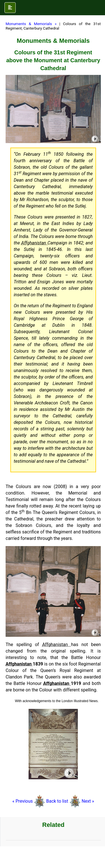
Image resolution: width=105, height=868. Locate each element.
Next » (88, 801)
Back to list (57, 801)
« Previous (23, 801)
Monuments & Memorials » (31, 24)
